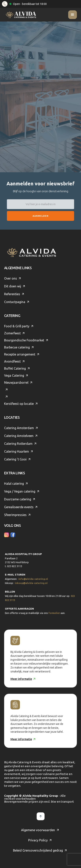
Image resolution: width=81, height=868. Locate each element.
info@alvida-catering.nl (33, 579)
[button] (73, 15)
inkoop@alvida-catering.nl (31, 583)
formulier (54, 613)
